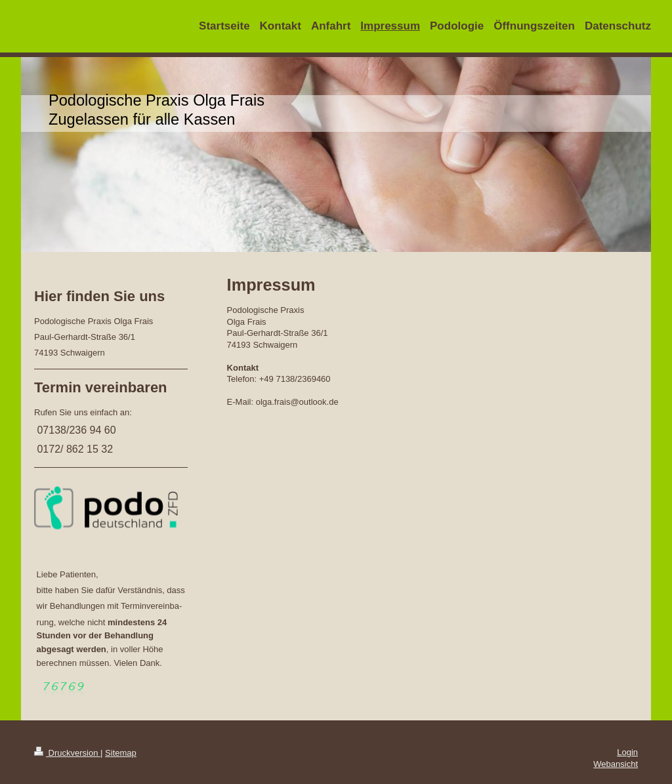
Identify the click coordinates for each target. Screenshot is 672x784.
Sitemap (121, 753)
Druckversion (67, 753)
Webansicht (616, 764)
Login (627, 752)
